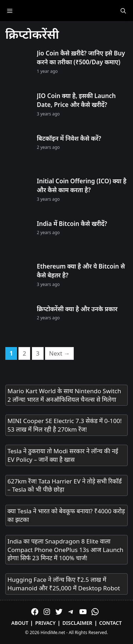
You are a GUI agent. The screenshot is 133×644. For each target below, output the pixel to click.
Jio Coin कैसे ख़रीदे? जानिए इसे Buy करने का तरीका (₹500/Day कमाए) (81, 58)
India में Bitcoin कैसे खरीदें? (72, 224)
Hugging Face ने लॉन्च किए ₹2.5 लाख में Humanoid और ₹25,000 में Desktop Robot (64, 584)
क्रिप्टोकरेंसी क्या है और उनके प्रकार (77, 309)
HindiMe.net (53, 632)
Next (59, 353)
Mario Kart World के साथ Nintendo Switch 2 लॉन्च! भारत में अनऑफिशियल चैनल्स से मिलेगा (64, 395)
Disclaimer (77, 623)
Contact (110, 623)
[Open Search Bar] (123, 11)
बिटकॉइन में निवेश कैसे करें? (69, 138)
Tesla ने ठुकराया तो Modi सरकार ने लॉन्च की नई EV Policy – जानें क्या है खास (63, 455)
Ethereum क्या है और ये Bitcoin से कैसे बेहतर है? (81, 271)
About (20, 623)
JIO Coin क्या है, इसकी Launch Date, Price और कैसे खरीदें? (76, 100)
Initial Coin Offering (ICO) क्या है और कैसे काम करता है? (82, 186)
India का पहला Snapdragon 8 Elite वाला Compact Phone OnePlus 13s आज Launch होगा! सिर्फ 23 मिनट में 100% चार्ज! (65, 550)
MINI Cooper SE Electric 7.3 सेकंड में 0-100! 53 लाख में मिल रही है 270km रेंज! (65, 425)
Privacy (45, 623)
